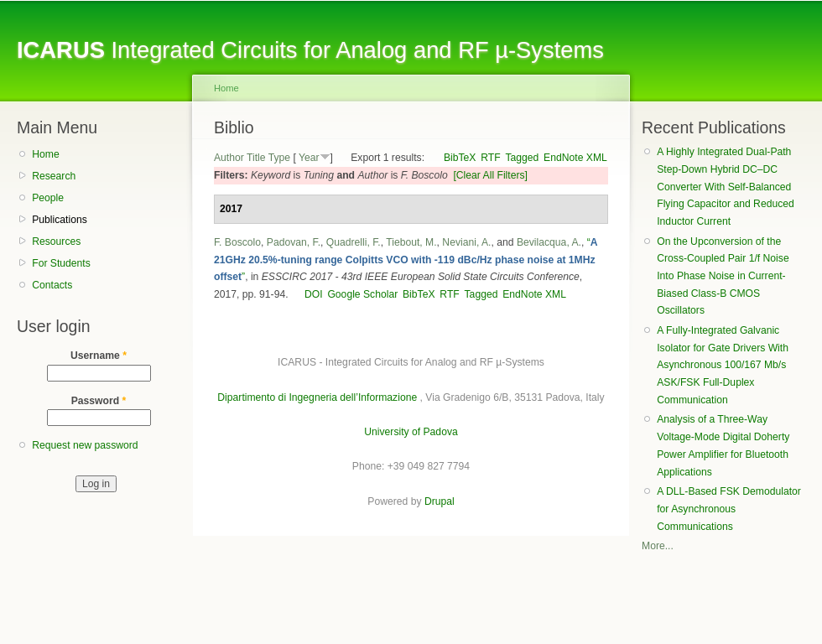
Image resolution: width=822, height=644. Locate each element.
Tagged (522, 158)
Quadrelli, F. (354, 242)
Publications (60, 220)
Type (279, 158)
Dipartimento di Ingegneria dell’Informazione (317, 397)
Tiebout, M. (411, 242)
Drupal (440, 501)
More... (658, 546)
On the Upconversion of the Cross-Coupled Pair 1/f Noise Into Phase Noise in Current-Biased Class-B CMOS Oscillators (723, 276)
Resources (56, 241)
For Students (61, 263)
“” (406, 260)
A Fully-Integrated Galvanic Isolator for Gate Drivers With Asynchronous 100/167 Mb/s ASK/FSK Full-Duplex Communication (723, 365)
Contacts (52, 285)
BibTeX (460, 158)
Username (99, 356)
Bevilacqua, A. (549, 242)
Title (256, 158)
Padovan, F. (294, 242)
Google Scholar (362, 294)
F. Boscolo (237, 242)
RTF (490, 158)
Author (229, 158)
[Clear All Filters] (490, 175)
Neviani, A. (466, 242)
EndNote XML (575, 158)
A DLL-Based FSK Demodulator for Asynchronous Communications (729, 509)
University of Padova (411, 432)
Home (45, 154)
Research (54, 176)
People (48, 198)
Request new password (85, 445)
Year (309, 158)
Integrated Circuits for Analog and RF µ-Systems (310, 50)
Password (99, 401)
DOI (314, 294)
